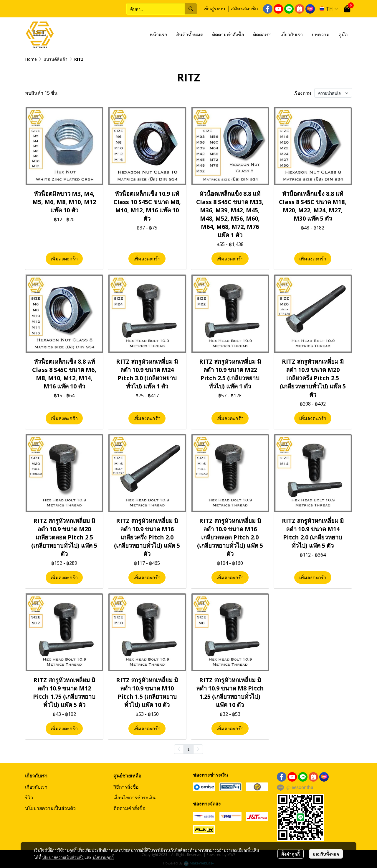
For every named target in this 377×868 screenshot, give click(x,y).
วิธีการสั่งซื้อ (126, 787)
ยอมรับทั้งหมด (326, 854)
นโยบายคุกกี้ (103, 857)
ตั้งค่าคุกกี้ (291, 854)
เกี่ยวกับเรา (36, 787)
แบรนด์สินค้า (56, 59)
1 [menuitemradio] (188, 749)
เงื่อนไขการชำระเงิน (134, 798)
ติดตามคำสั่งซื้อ (129, 808)
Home (31, 59)
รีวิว (29, 798)
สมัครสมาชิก (244, 9)
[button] (162, 9)
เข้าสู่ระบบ (214, 9)
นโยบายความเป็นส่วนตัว (63, 857)
